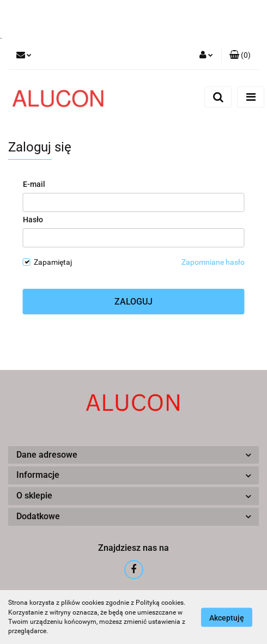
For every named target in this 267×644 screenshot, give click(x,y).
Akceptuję (227, 617)
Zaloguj (133, 302)
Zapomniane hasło (213, 262)
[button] (240, 56)
